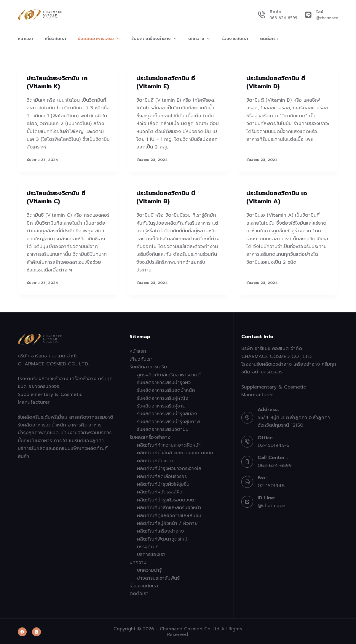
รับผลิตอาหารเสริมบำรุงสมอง (167, 413)
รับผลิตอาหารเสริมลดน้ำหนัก (166, 389)
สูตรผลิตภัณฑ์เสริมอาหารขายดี (169, 374)
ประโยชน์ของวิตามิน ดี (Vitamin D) (276, 82)
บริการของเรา (151, 554)
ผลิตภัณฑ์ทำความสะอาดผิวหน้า (169, 444)
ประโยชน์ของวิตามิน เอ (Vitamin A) (277, 197)
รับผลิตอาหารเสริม (100, 39)
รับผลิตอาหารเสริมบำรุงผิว (164, 381)
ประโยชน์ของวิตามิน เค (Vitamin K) (57, 82)
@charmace (327, 18)
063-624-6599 (283, 18)
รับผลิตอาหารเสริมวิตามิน (163, 428)
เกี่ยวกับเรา (55, 39)
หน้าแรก (25, 39)
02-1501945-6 (273, 444)
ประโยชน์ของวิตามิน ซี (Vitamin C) (56, 197)
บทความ (200, 39)
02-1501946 (271, 485)
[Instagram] (36, 631)
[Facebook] (22, 631)
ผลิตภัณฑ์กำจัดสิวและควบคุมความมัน (175, 452)
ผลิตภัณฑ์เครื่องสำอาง (160, 530)
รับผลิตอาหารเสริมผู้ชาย (161, 405)
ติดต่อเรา (269, 39)
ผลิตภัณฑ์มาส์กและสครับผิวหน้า (169, 506)
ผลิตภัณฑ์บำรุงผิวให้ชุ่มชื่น (163, 483)
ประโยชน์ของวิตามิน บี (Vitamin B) (166, 197)
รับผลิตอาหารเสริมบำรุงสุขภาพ (169, 421)
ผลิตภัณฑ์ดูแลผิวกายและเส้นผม (169, 514)
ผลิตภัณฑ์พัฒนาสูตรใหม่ (162, 538)
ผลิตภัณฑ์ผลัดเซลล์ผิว (160, 491)
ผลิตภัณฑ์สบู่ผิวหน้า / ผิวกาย (167, 522)
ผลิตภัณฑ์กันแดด (155, 460)
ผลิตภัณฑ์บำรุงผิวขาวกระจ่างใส (169, 467)
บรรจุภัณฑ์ (148, 546)
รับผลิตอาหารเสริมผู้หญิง (163, 397)
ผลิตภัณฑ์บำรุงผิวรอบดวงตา (167, 499)
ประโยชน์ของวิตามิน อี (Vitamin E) (166, 82)
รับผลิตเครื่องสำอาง (155, 39)
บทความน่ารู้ (149, 569)
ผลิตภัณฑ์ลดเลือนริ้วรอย (162, 475)
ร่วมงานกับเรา (235, 39)
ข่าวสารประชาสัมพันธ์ (158, 577)
